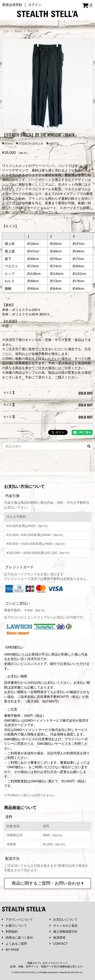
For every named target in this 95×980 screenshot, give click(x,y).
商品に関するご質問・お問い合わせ (48, 883)
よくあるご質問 (14, 944)
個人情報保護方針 (64, 932)
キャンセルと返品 (64, 926)
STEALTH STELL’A (30, 143)
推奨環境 (58, 938)
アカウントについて (17, 919)
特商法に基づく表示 (17, 938)
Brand (7, 143)
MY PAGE (11, 950)
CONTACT (59, 944)
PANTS (52, 143)
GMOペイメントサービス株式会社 (39, 730)
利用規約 (10, 932)
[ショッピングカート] (88, 5)
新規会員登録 (12, 5)
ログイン (35, 5)
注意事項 (45, 739)
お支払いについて (64, 919)
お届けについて (14, 926)
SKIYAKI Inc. (77, 972)
